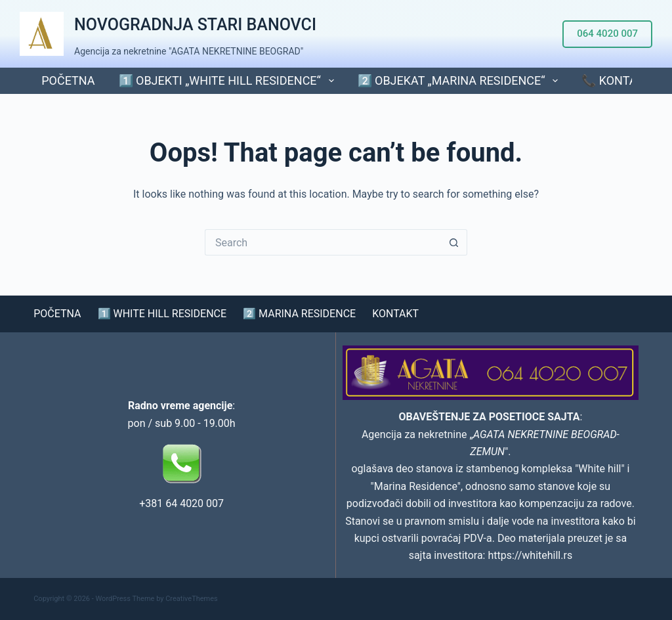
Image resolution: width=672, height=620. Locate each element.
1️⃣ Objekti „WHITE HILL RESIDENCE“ (229, 81)
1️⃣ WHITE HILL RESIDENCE (162, 314)
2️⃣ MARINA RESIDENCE (299, 314)
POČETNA (68, 80)
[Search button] (454, 242)
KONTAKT (395, 314)
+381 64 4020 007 (181, 503)
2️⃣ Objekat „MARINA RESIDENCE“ (461, 81)
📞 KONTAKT (616, 80)
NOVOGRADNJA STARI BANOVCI (195, 25)
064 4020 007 (607, 33)
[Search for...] (323, 242)
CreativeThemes (192, 599)
